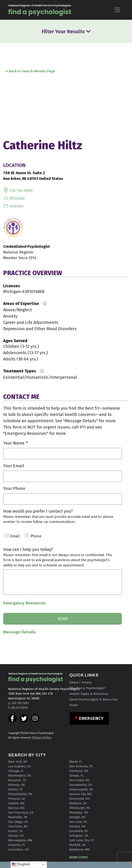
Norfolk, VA (77, 845)
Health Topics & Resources (89, 694)
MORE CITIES (79, 857)
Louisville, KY (79, 831)
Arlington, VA (79, 836)
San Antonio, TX (81, 766)
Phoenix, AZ (17, 799)
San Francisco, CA (21, 813)
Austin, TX (15, 831)
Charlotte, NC (18, 826)
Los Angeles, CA (19, 766)
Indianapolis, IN (81, 789)
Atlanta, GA (17, 785)
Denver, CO (16, 836)
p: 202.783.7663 (19, 703)
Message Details (19, 632)
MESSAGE (14, 198)
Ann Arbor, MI (79, 780)
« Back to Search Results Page (30, 71)
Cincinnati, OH (79, 799)
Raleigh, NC (77, 817)
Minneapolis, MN (20, 840)
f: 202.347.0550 (18, 708)
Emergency (91, 718)
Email (15, 536)
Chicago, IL (16, 771)
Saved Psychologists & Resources (93, 699)
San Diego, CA (18, 822)
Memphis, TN (79, 813)
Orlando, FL (17, 845)
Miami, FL (76, 762)
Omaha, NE (77, 826)
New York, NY (18, 762)
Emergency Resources (24, 603)
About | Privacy (80, 682)
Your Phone (14, 488)
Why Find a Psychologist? (87, 688)
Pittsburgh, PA (80, 808)
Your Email (14, 466)
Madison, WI (78, 803)
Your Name (16, 443)
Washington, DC (20, 776)
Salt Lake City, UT (82, 840)
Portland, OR (79, 771)
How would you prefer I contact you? (38, 511)
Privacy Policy (42, 737)
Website (13, 206)
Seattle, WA (16, 803)
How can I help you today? (28, 549)
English (21, 865)
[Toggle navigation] (117, 10)
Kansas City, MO (81, 794)
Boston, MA (16, 808)
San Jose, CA (78, 822)
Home (74, 705)
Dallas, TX (15, 789)
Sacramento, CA (81, 785)
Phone (36, 536)
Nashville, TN (18, 817)
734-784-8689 (18, 191)
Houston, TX (17, 780)
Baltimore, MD (79, 850)
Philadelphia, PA (20, 794)
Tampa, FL (77, 776)
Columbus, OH (19, 850)
